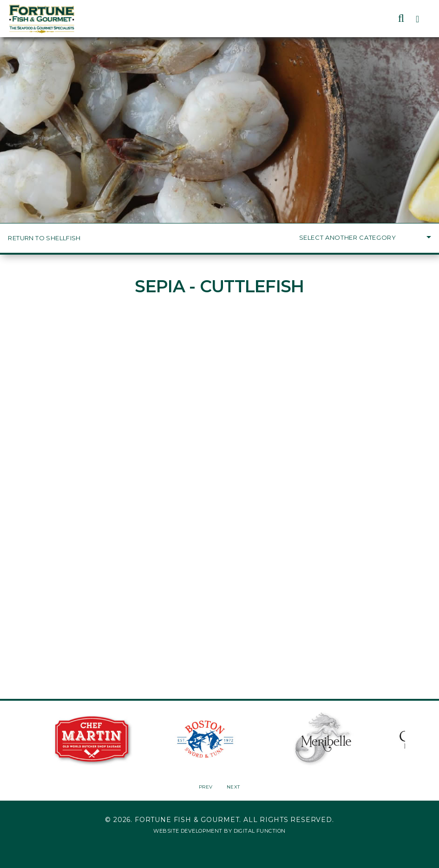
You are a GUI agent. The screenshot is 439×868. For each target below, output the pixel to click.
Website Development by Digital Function (219, 831)
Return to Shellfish (44, 238)
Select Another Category (365, 237)
